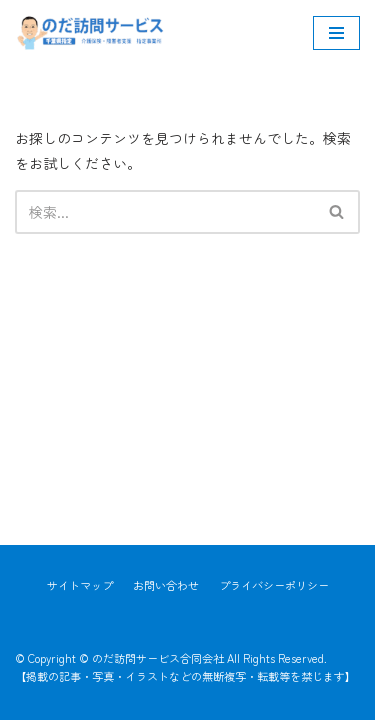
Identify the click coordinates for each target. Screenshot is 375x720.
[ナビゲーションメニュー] (336, 33)
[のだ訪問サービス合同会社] (90, 33)
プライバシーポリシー (274, 585)
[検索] (165, 212)
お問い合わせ (166, 585)
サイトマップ (80, 585)
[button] (336, 211)
